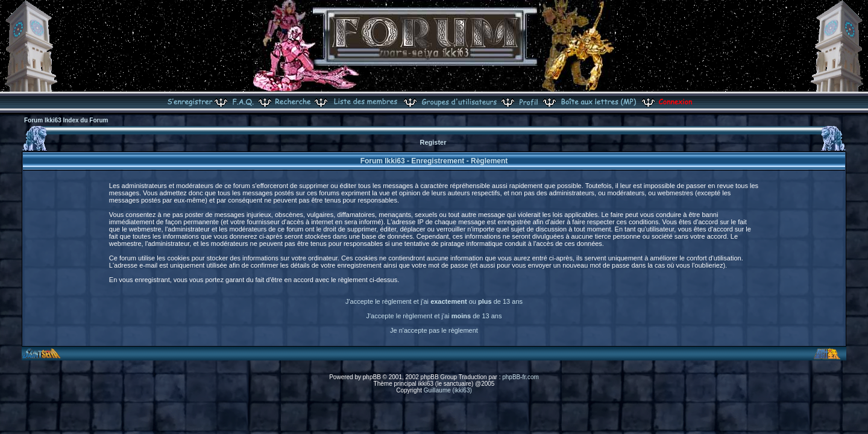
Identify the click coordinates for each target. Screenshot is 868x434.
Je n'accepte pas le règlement (434, 330)
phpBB (372, 377)
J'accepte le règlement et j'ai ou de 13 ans (434, 301)
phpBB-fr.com (520, 377)
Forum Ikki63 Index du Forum (66, 120)
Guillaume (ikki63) (448, 390)
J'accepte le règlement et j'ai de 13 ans (434, 316)
